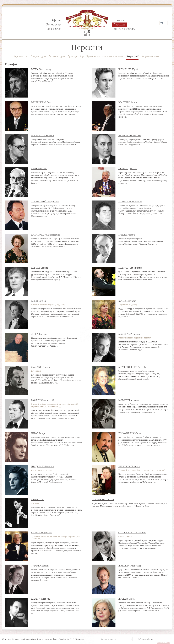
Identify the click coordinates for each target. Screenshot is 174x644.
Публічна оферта (145, 639)
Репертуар (53, 24)
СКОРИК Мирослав (41, 533)
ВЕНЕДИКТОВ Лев (41, 102)
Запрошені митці (151, 56)
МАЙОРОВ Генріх (41, 367)
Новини (119, 20)
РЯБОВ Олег (38, 500)
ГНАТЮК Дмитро (128, 169)
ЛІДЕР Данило (39, 334)
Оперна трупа (38, 56)
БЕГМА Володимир (41, 69)
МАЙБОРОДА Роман (129, 334)
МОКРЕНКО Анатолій (43, 400)
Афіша (56, 20)
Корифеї (132, 56)
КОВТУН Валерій (40, 268)
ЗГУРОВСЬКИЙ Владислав (45, 202)
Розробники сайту (164, 643)
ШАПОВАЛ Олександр (130, 566)
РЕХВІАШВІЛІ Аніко (129, 466)
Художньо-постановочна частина (105, 56)
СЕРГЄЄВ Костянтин (103, 500)
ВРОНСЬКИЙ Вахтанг (130, 135)
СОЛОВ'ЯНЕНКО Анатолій (132, 533)
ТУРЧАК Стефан (40, 566)
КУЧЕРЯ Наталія (127, 301)
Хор (82, 56)
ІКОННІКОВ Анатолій (130, 202)
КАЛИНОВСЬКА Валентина (46, 235)
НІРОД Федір (38, 433)
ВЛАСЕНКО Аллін (128, 102)
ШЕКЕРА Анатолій (41, 599)
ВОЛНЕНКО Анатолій (43, 135)
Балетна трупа (57, 56)
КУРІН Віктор (39, 301)
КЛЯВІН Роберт (127, 235)
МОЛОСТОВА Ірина (129, 400)
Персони (119, 24)
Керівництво (21, 56)
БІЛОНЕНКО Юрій (128, 69)
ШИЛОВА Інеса (126, 599)
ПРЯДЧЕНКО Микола (42, 466)
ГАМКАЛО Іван (39, 169)
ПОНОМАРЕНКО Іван (130, 433)
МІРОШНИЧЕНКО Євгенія (132, 367)
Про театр (54, 29)
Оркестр (72, 56)
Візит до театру (124, 29)
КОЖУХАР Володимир (130, 268)
